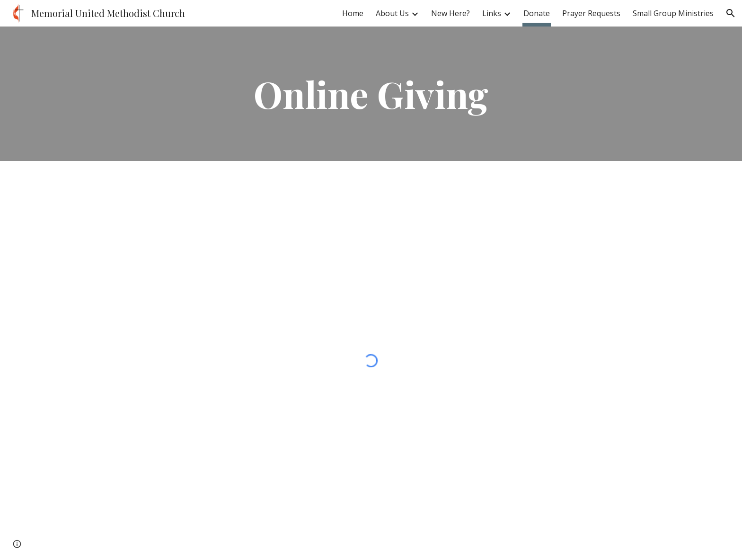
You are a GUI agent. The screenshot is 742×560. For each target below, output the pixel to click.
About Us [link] (392, 13)
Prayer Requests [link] (591, 13)
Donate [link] (537, 13)
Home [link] (353, 13)
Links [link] (492, 13)
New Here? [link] (450, 13)
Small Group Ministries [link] (673, 13)
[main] (371, 94)
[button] (731, 13)
